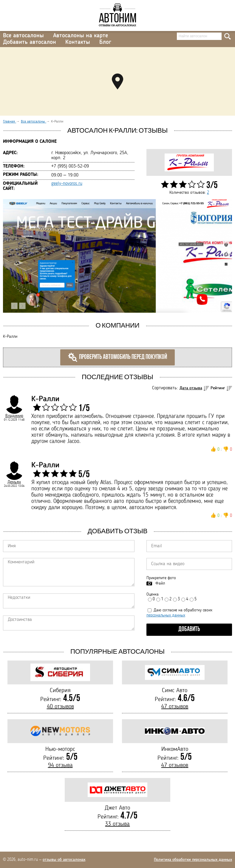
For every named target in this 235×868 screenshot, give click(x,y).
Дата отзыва (191, 388)
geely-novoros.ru (67, 184)
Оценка (153, 594)
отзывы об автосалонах (64, 860)
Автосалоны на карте (81, 36)
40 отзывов (60, 707)
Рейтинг (218, 388)
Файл (160, 583)
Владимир (14, 416)
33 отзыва (117, 824)
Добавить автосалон (30, 42)
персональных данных (166, 615)
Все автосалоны (23, 36)
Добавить (189, 629)
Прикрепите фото (161, 578)
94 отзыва (60, 765)
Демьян (14, 482)
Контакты (78, 42)
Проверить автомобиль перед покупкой (117, 357)
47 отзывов (175, 707)
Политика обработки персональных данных (193, 860)
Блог (105, 42)
